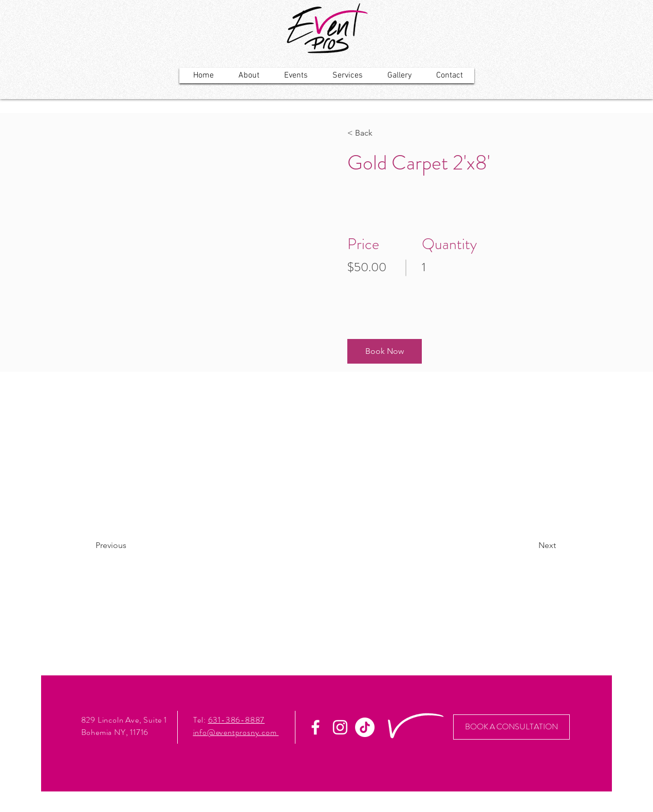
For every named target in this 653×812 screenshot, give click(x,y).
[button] (385, 351)
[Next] (528, 545)
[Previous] (125, 545)
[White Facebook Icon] (315, 727)
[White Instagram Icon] (340, 727)
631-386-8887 (237, 720)
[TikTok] (365, 727)
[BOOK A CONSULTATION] (511, 727)
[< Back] (377, 133)
